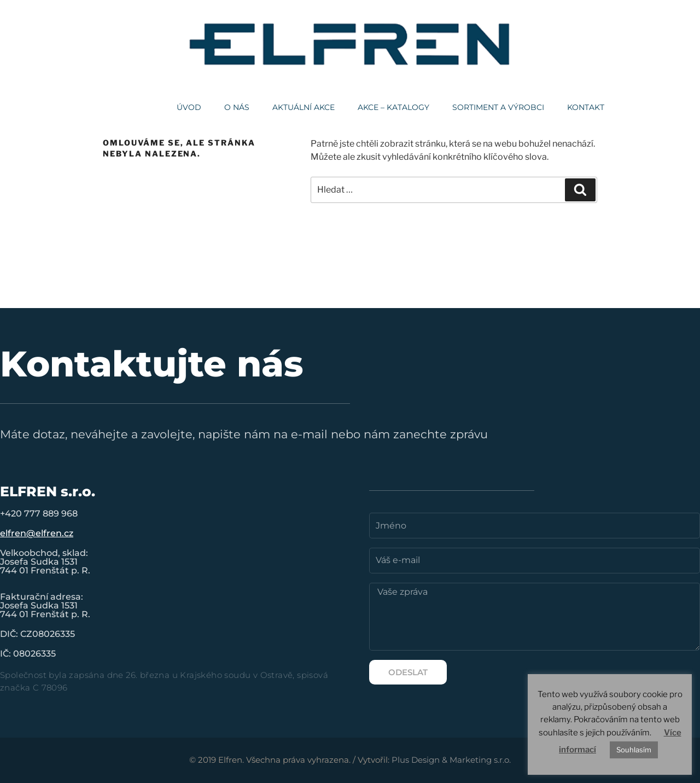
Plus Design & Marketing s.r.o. (451, 760)
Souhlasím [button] (634, 750)
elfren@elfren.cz (37, 533)
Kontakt (586, 107)
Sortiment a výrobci (498, 107)
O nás (237, 107)
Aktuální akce (304, 107)
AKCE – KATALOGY (393, 107)
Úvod (189, 107)
